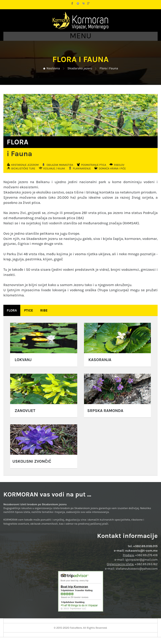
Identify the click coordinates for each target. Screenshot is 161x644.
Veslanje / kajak (54, 168)
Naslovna (53, 68)
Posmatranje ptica (94, 165)
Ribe (44, 310)
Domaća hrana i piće (112, 168)
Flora (12, 310)
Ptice (29, 310)
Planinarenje (82, 168)
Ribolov (119, 165)
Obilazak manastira (60, 165)
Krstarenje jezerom (25, 165)
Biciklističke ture (23, 168)
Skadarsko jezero (80, 68)
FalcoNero (76, 628)
